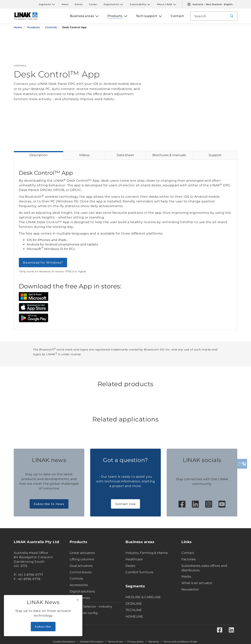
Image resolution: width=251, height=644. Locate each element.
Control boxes (81, 572)
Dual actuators (81, 566)
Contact (188, 553)
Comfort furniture (139, 572)
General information (92, 642)
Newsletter (190, 589)
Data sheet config (84, 613)
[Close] (78, 600)
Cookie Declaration (64, 642)
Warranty (154, 642)
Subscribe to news (49, 504)
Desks (130, 566)
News (65, 4)
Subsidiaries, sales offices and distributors (204, 568)
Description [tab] (39, 155)
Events (79, 4)
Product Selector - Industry (91, 606)
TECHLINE (134, 610)
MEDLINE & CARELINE (143, 597)
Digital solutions (82, 591)
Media (186, 577)
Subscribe (43, 627)
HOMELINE (134, 616)
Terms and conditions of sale (180, 642)
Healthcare (134, 559)
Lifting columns (82, 559)
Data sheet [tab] (125, 155)
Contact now (126, 504)
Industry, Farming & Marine (147, 553)
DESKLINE (134, 604)
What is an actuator (197, 583)
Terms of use (115, 642)
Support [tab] (215, 155)
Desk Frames (80, 598)
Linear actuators (82, 553)
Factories (189, 559)
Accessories (79, 585)
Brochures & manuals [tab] (169, 155)
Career (93, 4)
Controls (76, 578)
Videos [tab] (84, 155)
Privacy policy (136, 642)
